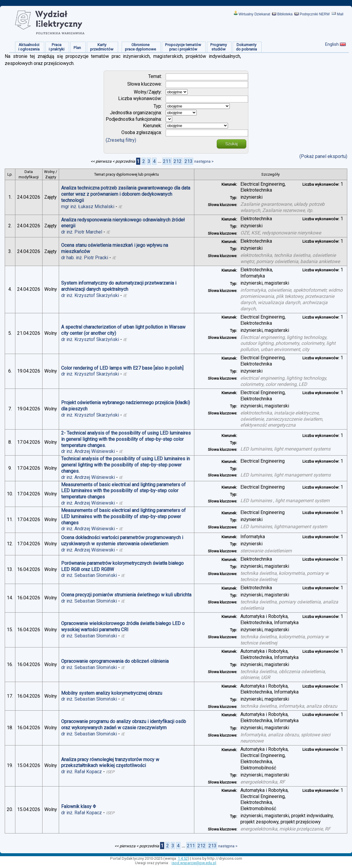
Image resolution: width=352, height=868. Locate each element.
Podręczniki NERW (315, 14)
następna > (204, 161)
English (332, 44)
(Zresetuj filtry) (121, 140)
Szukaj (232, 144)
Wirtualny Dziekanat (254, 14)
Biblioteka (285, 14)
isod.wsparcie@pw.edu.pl (194, 863)
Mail (340, 14)
